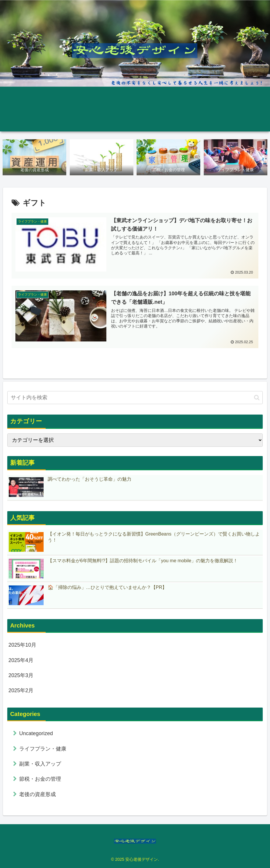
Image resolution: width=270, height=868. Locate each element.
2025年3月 (21, 675)
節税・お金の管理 (40, 779)
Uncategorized (36, 734)
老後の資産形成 (37, 794)
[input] (135, 398)
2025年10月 (22, 645)
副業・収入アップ (40, 764)
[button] (257, 398)
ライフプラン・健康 (43, 749)
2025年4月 (21, 660)
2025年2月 (21, 691)
